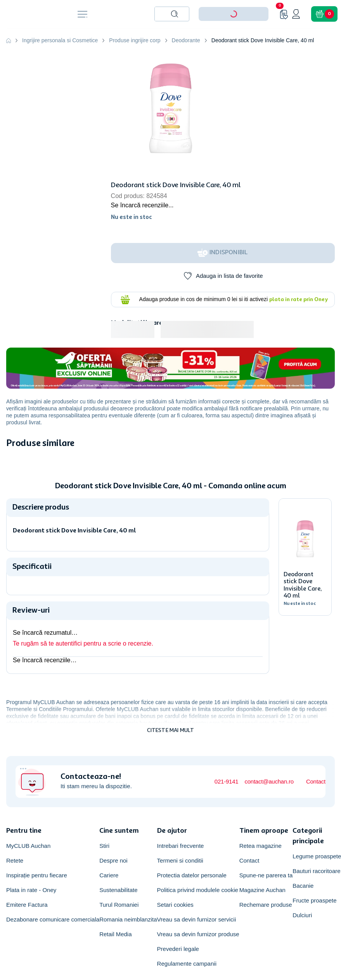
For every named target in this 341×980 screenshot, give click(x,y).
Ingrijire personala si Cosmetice (60, 40)
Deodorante (186, 40)
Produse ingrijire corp (135, 40)
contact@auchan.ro (269, 781)
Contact (316, 781)
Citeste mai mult (171, 730)
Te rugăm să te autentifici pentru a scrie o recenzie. (83, 643)
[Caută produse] (175, 14)
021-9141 (227, 781)
